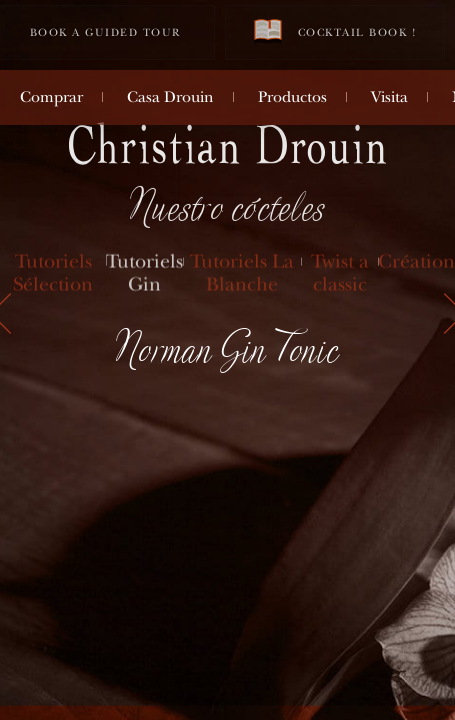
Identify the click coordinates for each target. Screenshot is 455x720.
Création (416, 262)
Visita (389, 97)
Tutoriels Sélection (53, 274)
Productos (292, 97)
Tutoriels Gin (144, 274)
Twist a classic (340, 274)
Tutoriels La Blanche (242, 274)
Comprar (51, 97)
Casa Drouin (170, 97)
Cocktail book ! (335, 31)
